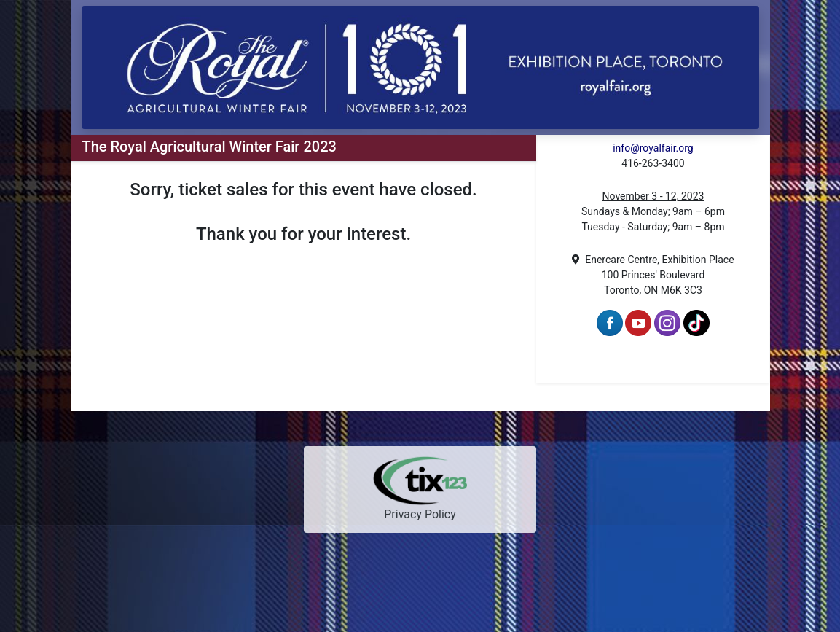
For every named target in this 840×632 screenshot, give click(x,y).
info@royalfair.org (653, 148)
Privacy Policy (420, 514)
